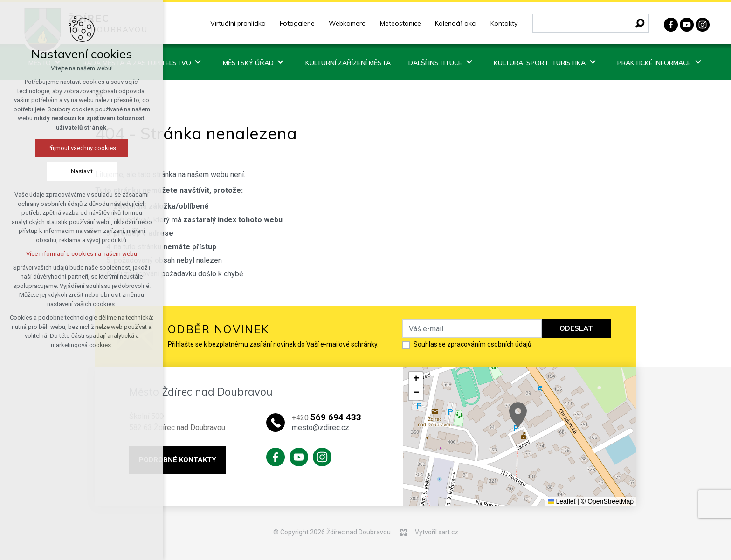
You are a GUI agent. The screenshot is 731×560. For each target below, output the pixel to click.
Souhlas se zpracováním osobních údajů (472, 344)
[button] (518, 415)
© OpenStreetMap (607, 501)
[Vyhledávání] (640, 23)
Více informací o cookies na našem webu (82, 254)
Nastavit (82, 171)
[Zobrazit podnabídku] (198, 62)
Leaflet (562, 501)
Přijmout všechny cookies (82, 148)
